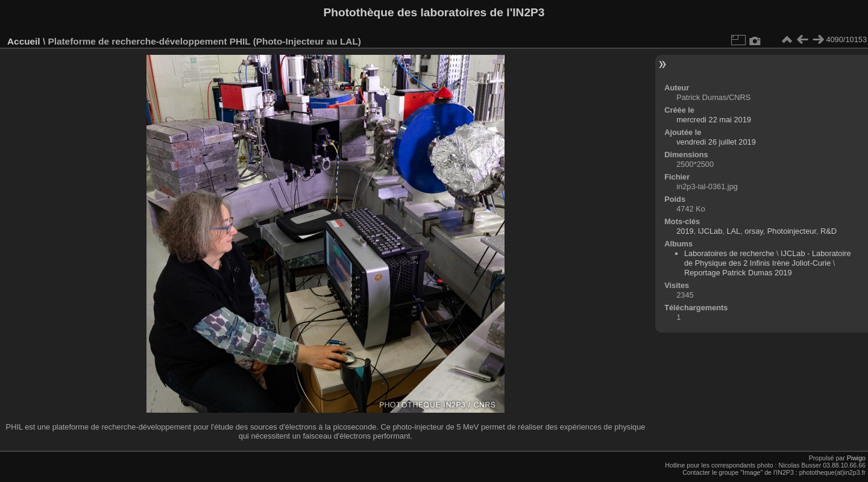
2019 (685, 231)
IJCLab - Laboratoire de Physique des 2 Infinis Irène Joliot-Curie (768, 258)
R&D (829, 231)
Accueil (24, 41)
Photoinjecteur (792, 231)
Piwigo (856, 458)
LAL (733, 231)
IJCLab (710, 231)
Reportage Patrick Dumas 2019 (738, 273)
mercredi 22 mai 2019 (714, 120)
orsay (753, 231)
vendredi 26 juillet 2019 (716, 142)
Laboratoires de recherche (729, 253)
